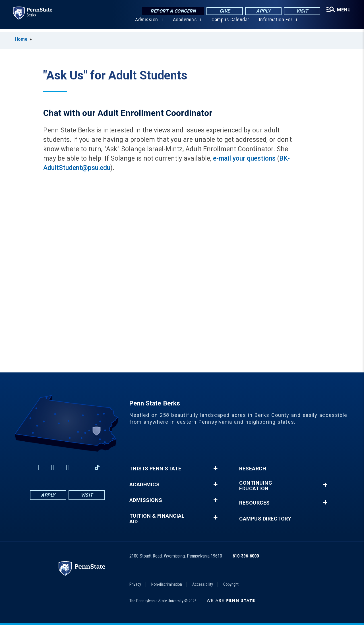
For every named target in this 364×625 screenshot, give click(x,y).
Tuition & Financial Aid (157, 519)
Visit (301, 11)
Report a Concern (172, 11)
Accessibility (203, 584)
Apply (263, 11)
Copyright (231, 584)
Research (253, 469)
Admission (146, 23)
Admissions (146, 500)
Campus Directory (265, 519)
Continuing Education (256, 486)
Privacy (135, 584)
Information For (275, 23)
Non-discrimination (167, 584)
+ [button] (215, 468)
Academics (184, 23)
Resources (255, 503)
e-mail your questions (244, 158)
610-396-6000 (246, 556)
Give (224, 11)
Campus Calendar (230, 23)
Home (21, 39)
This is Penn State (155, 469)
